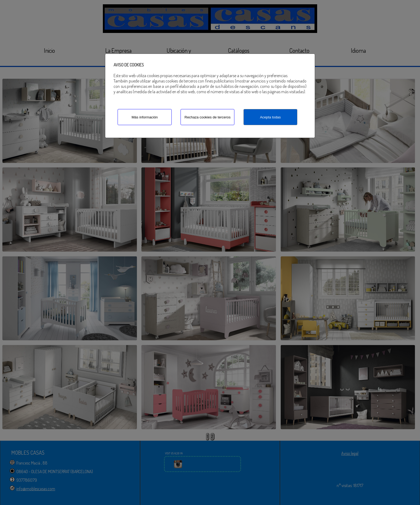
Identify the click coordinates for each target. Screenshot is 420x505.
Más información (145, 117)
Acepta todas (270, 117)
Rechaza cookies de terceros (208, 117)
